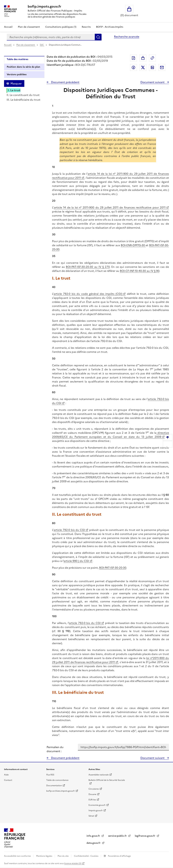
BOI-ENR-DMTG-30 (133, 245)
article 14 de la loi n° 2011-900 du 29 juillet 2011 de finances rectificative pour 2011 (110, 207)
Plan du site (63, 856)
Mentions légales (44, 856)
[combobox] (51, 37)
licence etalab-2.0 (73, 863)
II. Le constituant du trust (23, 95)
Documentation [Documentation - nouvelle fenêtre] (54, 786)
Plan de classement (26, 45)
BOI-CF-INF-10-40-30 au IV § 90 (140, 271)
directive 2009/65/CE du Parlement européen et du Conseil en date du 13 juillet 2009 (110, 435)
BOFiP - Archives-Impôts (110, 27)
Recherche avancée (127, 37)
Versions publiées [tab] (17, 74)
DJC (42, 45)
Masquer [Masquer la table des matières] (16, 83)
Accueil (8, 27)
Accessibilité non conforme (18, 856)
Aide (6, 775)
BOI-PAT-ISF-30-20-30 (113, 568)
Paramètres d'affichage (119, 856)
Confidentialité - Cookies (86, 856)
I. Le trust (14, 90)
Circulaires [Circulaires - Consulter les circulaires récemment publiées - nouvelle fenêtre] (94, 789)
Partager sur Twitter (143, 67)
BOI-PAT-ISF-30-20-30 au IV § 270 (88, 267)
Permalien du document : (55, 749)
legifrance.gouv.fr (145, 836)
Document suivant (153, 82)
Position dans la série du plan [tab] (23, 67)
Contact (8, 780)
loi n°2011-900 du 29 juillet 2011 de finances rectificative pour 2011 (110, 660)
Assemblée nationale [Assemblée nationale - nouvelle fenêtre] (99, 775)
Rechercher (98, 37)
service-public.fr (118, 836)
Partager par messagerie (162, 67)
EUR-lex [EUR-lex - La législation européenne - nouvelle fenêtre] (92, 800)
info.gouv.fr (94, 836)
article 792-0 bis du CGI (69, 530)
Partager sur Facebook (133, 67)
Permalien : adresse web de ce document (152, 58)
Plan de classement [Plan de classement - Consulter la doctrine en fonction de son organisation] (29, 27)
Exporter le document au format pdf (133, 58)
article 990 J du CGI (76, 561)
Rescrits (86, 27)
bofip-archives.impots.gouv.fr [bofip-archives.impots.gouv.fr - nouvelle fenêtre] (61, 791)
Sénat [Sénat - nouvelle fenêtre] (91, 816)
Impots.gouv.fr (96, 810)
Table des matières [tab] (17, 59)
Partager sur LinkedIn (152, 67)
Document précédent (65, 82)
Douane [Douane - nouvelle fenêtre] (92, 794)
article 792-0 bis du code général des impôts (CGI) (88, 294)
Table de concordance (57, 780)
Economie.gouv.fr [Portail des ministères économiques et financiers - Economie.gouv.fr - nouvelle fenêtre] (97, 805)
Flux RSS (50, 775)
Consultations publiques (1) (61, 27)
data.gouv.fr (94, 843)
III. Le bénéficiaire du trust (23, 100)
